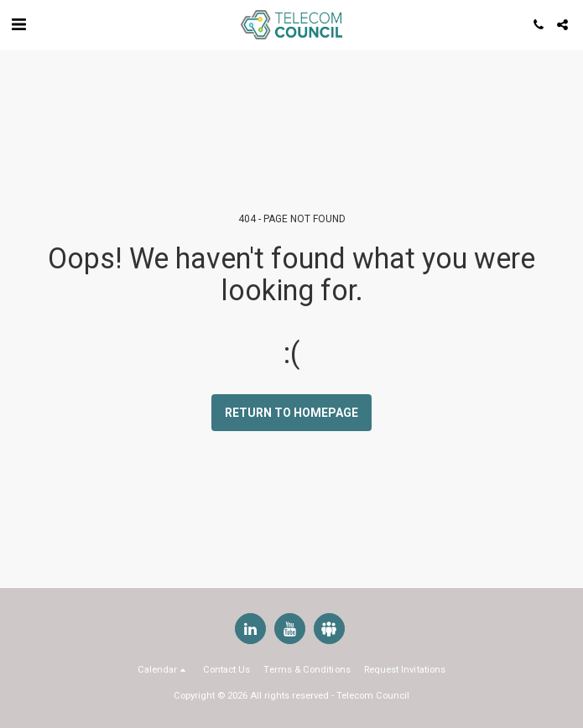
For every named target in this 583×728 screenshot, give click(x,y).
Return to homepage (291, 413)
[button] (18, 24)
